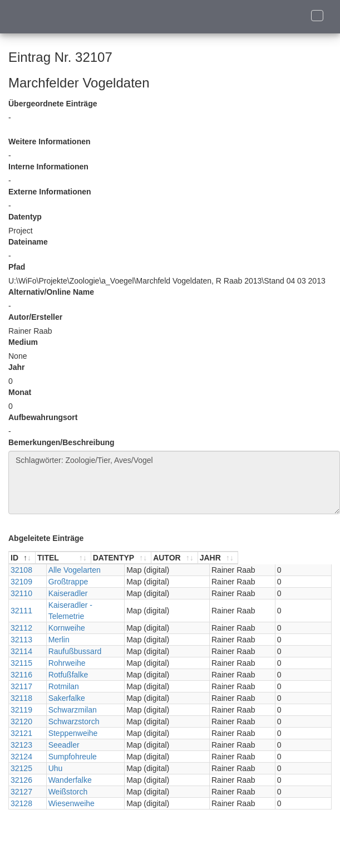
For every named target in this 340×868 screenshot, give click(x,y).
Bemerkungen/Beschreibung (61, 442)
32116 (21, 664)
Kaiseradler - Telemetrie (86, 605)
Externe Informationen (50, 192)
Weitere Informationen (50, 142)
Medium (23, 342)
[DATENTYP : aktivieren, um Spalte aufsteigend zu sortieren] (185, 558)
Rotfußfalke (65, 664)
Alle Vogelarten (71, 570)
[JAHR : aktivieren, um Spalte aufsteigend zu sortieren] (307, 558)
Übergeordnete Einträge (53, 104)
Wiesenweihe (68, 792)
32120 (21, 710)
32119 (21, 699)
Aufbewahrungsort (43, 417)
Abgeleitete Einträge (46, 538)
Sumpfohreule (69, 745)
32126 (21, 769)
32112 (21, 617)
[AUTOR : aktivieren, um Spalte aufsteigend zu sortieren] (252, 558)
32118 (21, 687)
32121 (21, 722)
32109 (21, 582)
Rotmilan (60, 675)
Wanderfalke (66, 769)
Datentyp (25, 217)
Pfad (17, 267)
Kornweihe (63, 617)
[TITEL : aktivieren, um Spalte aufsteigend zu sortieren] (95, 558)
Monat (20, 392)
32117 (21, 675)
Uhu (52, 757)
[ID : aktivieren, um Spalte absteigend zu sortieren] (26, 558)
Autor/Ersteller (35, 317)
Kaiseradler (64, 593)
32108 (21, 570)
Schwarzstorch (70, 710)
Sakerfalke (63, 687)
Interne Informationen (48, 167)
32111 (21, 605)
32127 (21, 781)
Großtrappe (65, 582)
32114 (21, 640)
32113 (21, 628)
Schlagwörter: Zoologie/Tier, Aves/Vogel (174, 482)
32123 (21, 734)
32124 (21, 745)
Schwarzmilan (69, 699)
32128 (21, 792)
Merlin (55, 628)
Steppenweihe (69, 722)
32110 (21, 593)
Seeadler (60, 734)
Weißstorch (64, 781)
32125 (21, 757)
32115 (21, 652)
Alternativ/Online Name (51, 292)
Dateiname (28, 242)
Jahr (17, 367)
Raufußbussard (71, 640)
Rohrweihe (63, 652)
